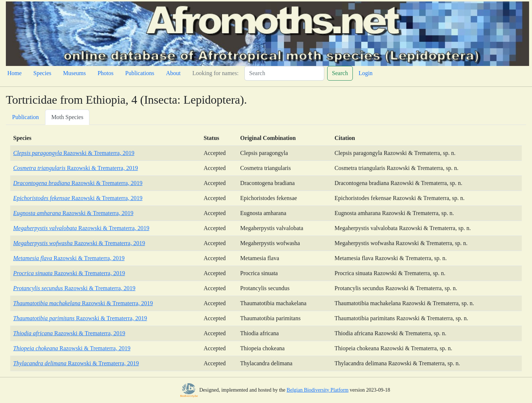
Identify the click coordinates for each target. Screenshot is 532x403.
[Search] (284, 73)
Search (340, 73)
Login (366, 73)
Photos (106, 73)
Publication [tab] (25, 117)
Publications (140, 73)
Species (42, 73)
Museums (74, 73)
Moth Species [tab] (67, 117)
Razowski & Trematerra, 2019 (74, 153)
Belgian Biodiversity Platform (317, 390)
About (173, 73)
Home (14, 73)
